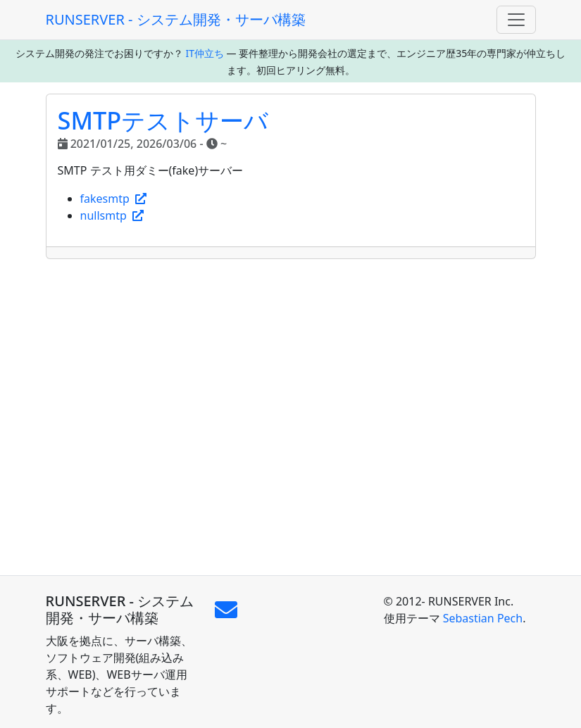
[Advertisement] (291, 417)
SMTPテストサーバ (163, 120)
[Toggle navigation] (516, 20)
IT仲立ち (205, 53)
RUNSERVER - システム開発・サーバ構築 (176, 19)
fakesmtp (114, 199)
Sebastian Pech (483, 618)
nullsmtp (112, 215)
